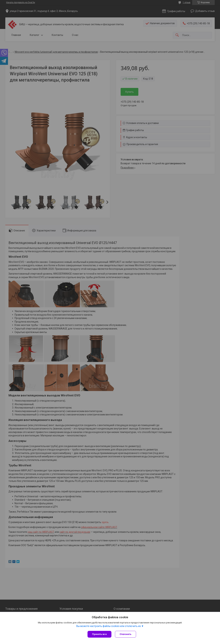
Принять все (99, 634)
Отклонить (125, 634)
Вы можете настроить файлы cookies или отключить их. (109, 626)
